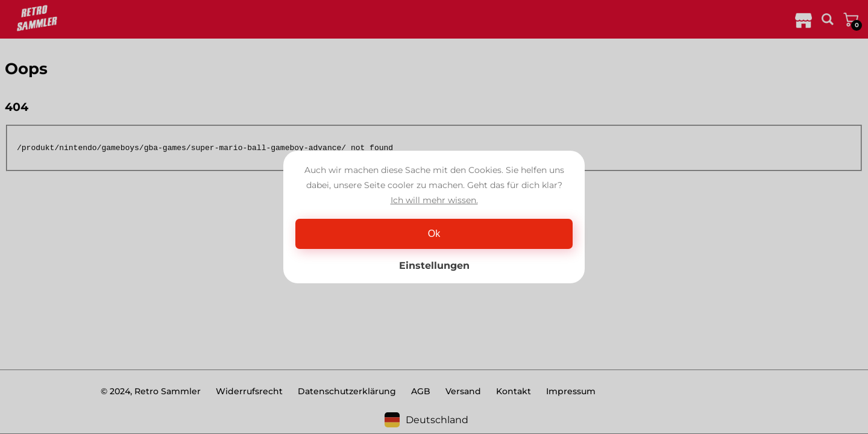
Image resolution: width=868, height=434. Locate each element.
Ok (434, 234)
